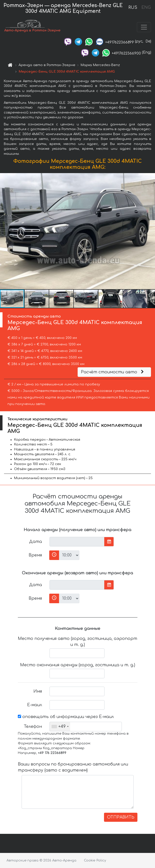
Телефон (33, 727)
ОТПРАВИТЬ (121, 817)
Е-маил (35, 705)
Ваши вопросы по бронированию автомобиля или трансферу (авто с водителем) (73, 767)
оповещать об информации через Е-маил (66, 717)
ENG (146, 8)
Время (35, 555)
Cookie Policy (95, 860)
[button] (150, 231)
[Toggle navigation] (144, 27)
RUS (133, 8)
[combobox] (60, 727)
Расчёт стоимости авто (113, 372)
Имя (38, 691)
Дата (36, 542)
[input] (77, 542)
